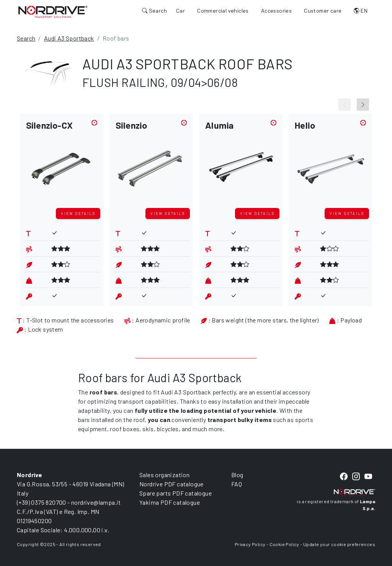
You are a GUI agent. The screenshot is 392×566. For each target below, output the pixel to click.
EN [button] (361, 11)
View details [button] (78, 213)
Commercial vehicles (223, 11)
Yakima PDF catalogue (170, 502)
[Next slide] (363, 105)
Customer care (323, 11)
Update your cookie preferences (339, 544)
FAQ (237, 484)
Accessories (276, 11)
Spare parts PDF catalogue (176, 493)
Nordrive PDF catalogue (171, 484)
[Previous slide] (345, 105)
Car (180, 11)
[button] (62, 162)
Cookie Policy (284, 544)
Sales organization (164, 475)
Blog (237, 475)
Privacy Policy (250, 544)
